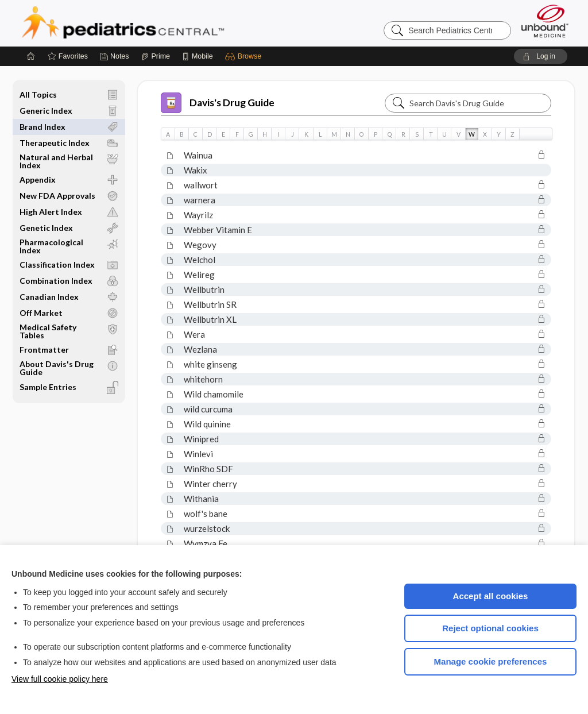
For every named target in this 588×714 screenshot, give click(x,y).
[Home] (31, 56)
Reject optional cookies (490, 628)
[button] (245, 56)
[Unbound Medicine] (545, 21)
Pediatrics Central (164, 23)
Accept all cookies (491, 596)
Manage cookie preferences (491, 661)
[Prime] (156, 56)
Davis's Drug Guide (218, 103)
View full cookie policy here (60, 679)
